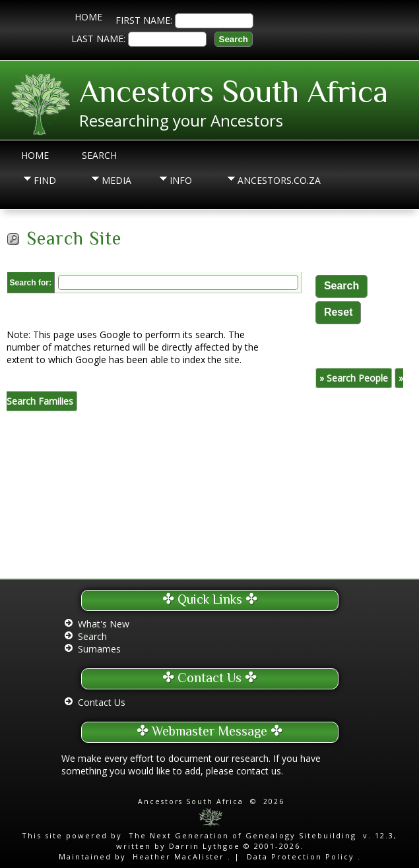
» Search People (354, 378)
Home (88, 17)
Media (116, 180)
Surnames (99, 649)
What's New (104, 624)
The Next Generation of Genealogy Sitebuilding (242, 835)
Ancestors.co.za (261, 180)
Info (181, 180)
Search (99, 155)
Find (45, 180)
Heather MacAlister (178, 856)
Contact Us (102, 702)
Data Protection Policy (301, 856)
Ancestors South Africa (234, 92)
